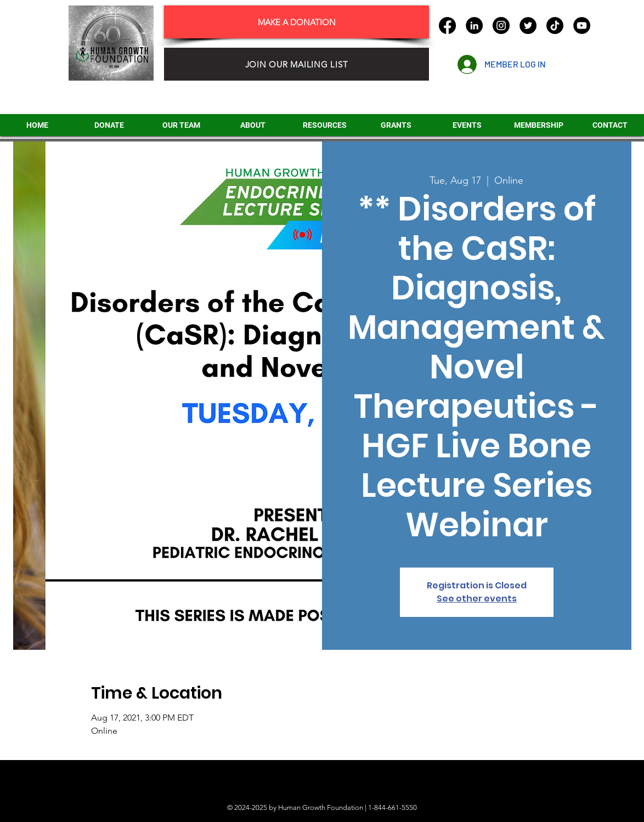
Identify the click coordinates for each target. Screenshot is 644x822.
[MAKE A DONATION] (296, 22)
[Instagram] (501, 25)
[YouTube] (582, 25)
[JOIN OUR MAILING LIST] (296, 64)
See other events (477, 599)
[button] (396, 125)
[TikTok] (555, 25)
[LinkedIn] (474, 25)
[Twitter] (528, 25)
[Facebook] (447, 25)
